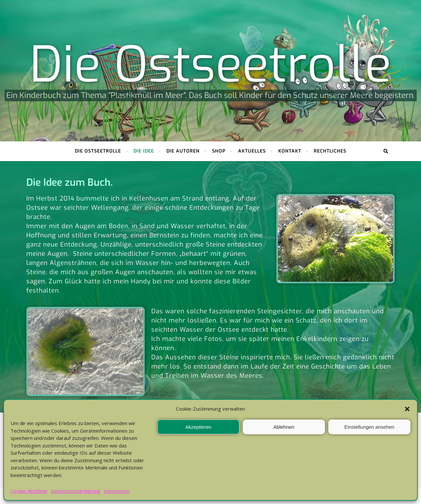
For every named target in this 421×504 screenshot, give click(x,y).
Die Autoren (183, 151)
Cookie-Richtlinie (29, 491)
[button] (407, 409)
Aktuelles (252, 151)
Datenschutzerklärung (75, 491)
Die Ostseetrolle (210, 65)
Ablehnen (284, 427)
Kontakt (290, 151)
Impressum (117, 491)
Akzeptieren (198, 427)
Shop (219, 151)
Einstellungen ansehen (369, 427)
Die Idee (144, 151)
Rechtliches (330, 151)
